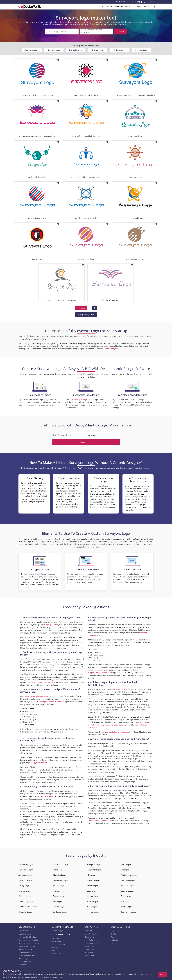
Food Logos (57, 901)
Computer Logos (25, 911)
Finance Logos (59, 890)
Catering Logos (25, 890)
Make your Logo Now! (86, 314)
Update (121, 32)
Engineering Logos (76, 50)
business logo (65, 779)
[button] (153, 50)
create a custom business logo (42, 682)
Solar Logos (126, 896)
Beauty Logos (24, 885)
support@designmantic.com (100, 672)
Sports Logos (126, 906)
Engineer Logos (98, 50)
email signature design (115, 724)
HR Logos (91, 874)
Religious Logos (127, 885)
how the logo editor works (98, 669)
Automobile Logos (26, 880)
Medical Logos (93, 911)
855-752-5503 (132, 2)
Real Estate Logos (128, 880)
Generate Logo (86, 442)
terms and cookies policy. (51, 977)
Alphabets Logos (25, 874)
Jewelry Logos (93, 885)
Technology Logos (128, 911)
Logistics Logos (93, 896)
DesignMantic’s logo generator (37, 696)
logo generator (52, 624)
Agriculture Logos (26, 869)
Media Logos (92, 906)
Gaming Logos (59, 906)
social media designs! (109, 348)
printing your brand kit (37, 762)
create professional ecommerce (52, 701)
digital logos (70, 814)
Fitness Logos (58, 896)
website (140, 722)
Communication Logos (28, 906)
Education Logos (59, 874)
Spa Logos (125, 901)
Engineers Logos (119, 50)
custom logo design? (79, 399)
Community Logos (26, 901)
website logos (112, 763)
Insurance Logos (94, 880)
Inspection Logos (141, 50)
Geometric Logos (54, 50)
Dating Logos (58, 869)
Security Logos (127, 890)
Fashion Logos (59, 885)
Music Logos (126, 864)
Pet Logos (125, 869)
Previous (81, 307)
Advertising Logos (26, 864)
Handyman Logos (94, 864)
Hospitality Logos (94, 869)
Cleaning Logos (25, 896)
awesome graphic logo (118, 689)
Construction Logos (61, 864)
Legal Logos (92, 890)
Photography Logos (129, 874)
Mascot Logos (93, 901)
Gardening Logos (60, 911)
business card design (45, 796)
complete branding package (117, 731)
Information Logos (32, 50)
